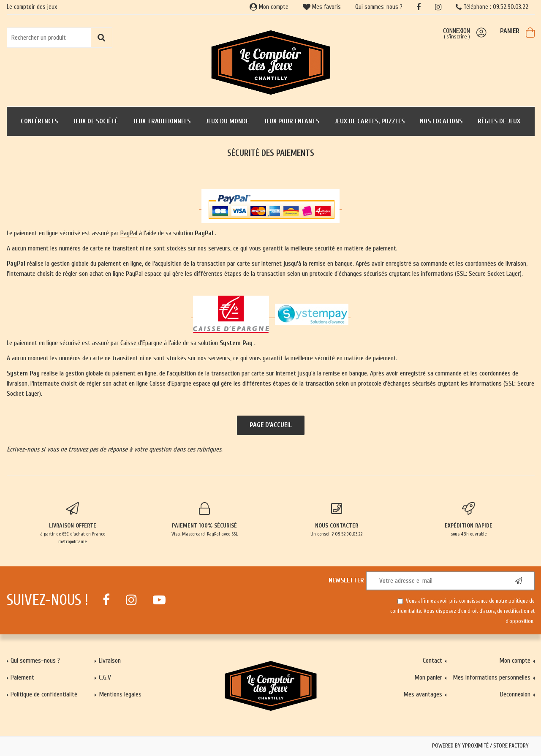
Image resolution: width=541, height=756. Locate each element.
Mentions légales (120, 694)
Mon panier (428, 677)
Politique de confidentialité (44, 694)
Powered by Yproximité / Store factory (480, 746)
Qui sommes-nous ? (379, 7)
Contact (432, 661)
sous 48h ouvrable (469, 519)
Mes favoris (322, 7)
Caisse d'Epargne (141, 343)
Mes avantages (423, 694)
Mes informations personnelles (492, 677)
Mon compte (269, 7)
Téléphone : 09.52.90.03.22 (492, 7)
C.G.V (105, 677)
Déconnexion (515, 694)
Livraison (110, 661)
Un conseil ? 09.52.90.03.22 (337, 519)
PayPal (129, 233)
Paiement (22, 677)
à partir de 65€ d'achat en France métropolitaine (73, 523)
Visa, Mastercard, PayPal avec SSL (205, 519)
